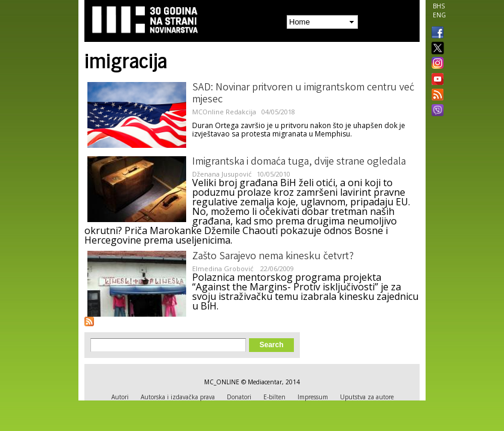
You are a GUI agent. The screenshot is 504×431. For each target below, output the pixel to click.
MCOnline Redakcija (224, 112)
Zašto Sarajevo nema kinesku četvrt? (273, 257)
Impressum (313, 397)
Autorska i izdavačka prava (178, 397)
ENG (439, 15)
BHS (439, 6)
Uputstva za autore (367, 397)
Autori (120, 397)
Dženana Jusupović (222, 174)
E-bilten (274, 397)
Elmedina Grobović (224, 268)
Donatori (239, 397)
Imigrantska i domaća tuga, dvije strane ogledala (299, 162)
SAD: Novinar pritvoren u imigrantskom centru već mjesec (303, 94)
